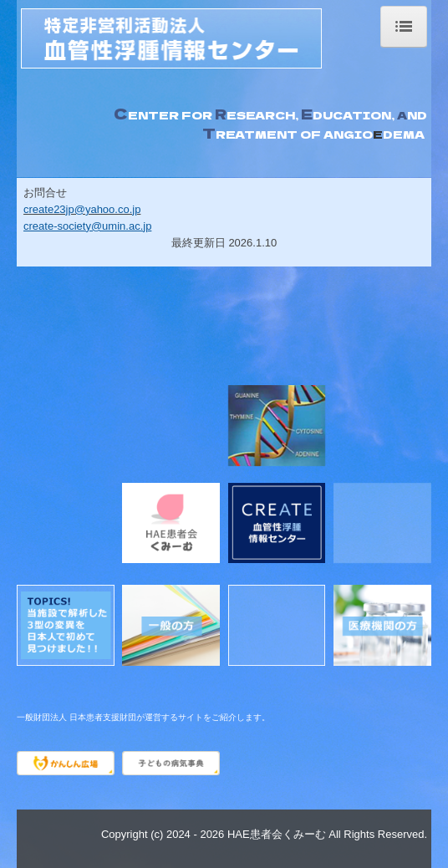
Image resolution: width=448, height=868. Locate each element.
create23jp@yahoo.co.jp (82, 209)
